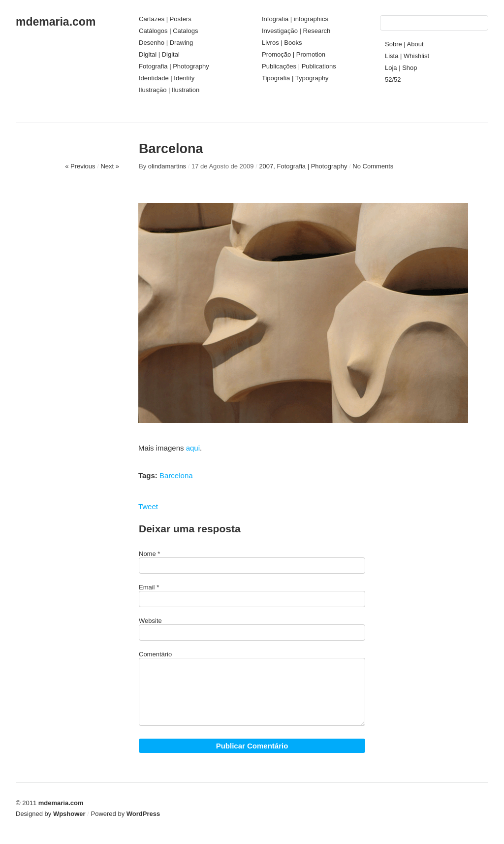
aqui (193, 448)
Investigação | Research (296, 31)
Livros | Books (282, 43)
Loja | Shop (401, 68)
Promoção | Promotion (294, 54)
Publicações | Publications (299, 66)
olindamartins (167, 166)
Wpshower (69, 814)
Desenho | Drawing (166, 43)
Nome (147, 554)
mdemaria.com (56, 22)
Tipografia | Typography (295, 78)
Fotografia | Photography (174, 66)
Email (147, 587)
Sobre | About (404, 44)
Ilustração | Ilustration (169, 90)
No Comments (373, 166)
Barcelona (176, 475)
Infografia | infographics (295, 19)
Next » (110, 166)
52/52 (393, 80)
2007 (266, 166)
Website (150, 621)
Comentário (155, 654)
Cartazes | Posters (165, 19)
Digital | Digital (159, 54)
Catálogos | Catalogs (168, 31)
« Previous (80, 166)
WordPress (143, 814)
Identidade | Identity (167, 78)
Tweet (148, 506)
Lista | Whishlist (407, 56)
